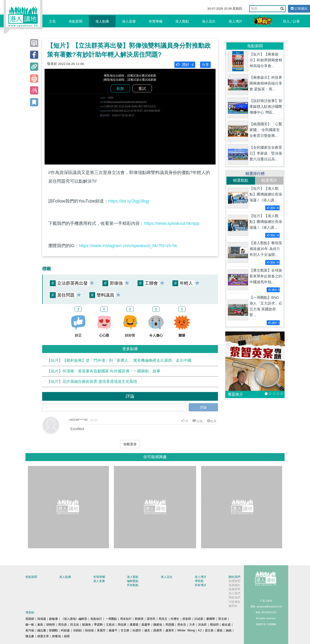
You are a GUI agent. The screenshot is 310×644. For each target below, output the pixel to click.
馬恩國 (170, 625)
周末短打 (126, 619)
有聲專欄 (155, 21)
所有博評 (201, 585)
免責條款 (234, 585)
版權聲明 (234, 589)
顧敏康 (54, 619)
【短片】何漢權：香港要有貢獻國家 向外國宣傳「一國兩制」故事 (104, 371)
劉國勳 (54, 630)
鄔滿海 (86, 625)
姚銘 (229, 630)
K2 (200, 630)
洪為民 (202, 625)
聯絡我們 (234, 597)
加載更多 (130, 444)
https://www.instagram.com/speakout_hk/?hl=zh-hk (128, 246)
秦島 (40, 625)
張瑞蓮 (42, 619)
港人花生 (209, 21)
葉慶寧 (146, 625)
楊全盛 (226, 625)
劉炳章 (139, 619)
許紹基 (199, 619)
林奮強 (56, 636)
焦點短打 (96, 619)
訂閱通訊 (299, 9)
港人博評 (235, 21)
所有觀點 (133, 585)
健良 (147, 630)
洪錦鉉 (77, 630)
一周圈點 (111, 619)
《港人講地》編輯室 (74, 619)
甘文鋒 (125, 630)
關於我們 (234, 577)
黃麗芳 (101, 630)
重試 (142, 89)
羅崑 (220, 630)
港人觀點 (182, 21)
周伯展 (122, 625)
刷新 (120, 89)
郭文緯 (223, 619)
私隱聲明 (234, 581)
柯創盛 (65, 630)
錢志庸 (42, 630)
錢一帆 (30, 625)
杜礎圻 (137, 630)
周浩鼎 (62, 625)
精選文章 (43, 636)
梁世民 (151, 619)
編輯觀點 (133, 581)
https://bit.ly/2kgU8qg (129, 201)
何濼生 (175, 619)
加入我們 (234, 593)
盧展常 (170, 630)
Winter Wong (186, 630)
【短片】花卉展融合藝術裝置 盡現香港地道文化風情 (92, 381)
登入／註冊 (291, 21)
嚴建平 (113, 630)
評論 (203, 407)
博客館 (199, 581)
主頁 (52, 21)
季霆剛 (98, 625)
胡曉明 (51, 625)
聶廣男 (158, 630)
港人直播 (129, 21)
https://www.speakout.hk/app (172, 223)
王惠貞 (110, 625)
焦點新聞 (76, 21)
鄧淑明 (214, 625)
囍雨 (67, 636)
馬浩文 (163, 619)
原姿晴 (187, 619)
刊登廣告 (234, 602)
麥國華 (211, 619)
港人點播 (102, 21)
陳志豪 (30, 636)
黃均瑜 (30, 630)
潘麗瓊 (134, 625)
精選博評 (269, 180)
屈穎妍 (30, 619)
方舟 (192, 625)
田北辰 (75, 625)
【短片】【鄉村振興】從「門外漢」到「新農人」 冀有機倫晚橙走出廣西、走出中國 (119, 360)
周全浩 (182, 625)
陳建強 (158, 625)
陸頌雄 (89, 630)
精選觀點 (241, 180)
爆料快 (233, 606)
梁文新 (209, 630)
